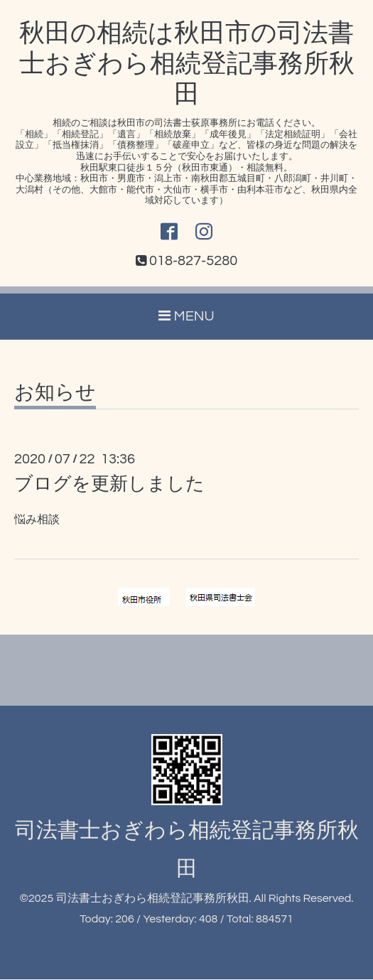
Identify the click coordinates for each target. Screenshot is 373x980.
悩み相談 (37, 520)
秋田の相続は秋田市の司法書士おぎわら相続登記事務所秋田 (187, 64)
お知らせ (55, 394)
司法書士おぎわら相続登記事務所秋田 (153, 899)
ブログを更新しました (109, 485)
